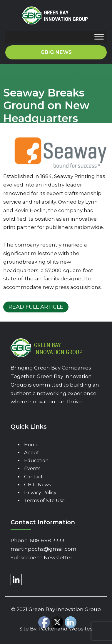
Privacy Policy (40, 493)
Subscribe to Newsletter (41, 558)
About (32, 453)
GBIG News (37, 485)
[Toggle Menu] (99, 37)
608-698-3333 (47, 540)
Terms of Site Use (44, 501)
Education (36, 461)
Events (32, 469)
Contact (34, 477)
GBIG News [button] (56, 52)
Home (31, 445)
